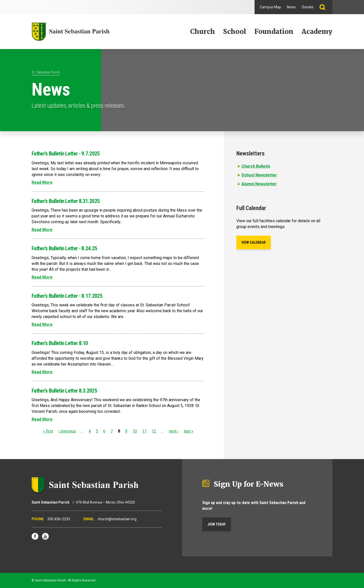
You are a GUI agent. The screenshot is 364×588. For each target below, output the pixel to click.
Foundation (274, 31)
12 (154, 431)
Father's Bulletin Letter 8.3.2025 (64, 391)
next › (174, 431)
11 (144, 431)
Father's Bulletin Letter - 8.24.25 (64, 248)
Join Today (217, 524)
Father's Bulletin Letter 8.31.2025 (66, 201)
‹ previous (67, 431)
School (235, 31)
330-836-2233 (59, 519)
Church (202, 31)
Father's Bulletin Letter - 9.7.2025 (66, 154)
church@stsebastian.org (117, 519)
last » (189, 431)
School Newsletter (259, 175)
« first (48, 431)
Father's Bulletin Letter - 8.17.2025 (67, 296)
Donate (308, 7)
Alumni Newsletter (259, 184)
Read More (42, 182)
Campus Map (270, 7)
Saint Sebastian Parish (97, 485)
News (291, 7)
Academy (317, 31)
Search (324, 7)
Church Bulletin (256, 166)
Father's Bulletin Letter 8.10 (60, 343)
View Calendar (254, 242)
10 (135, 431)
